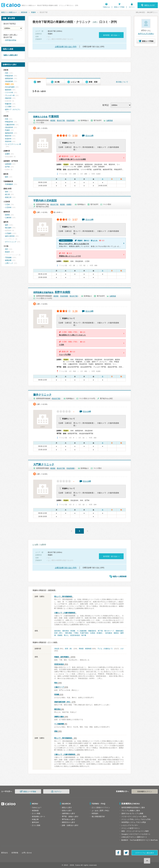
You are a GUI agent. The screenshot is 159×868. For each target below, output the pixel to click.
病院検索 (24, 12)
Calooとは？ (37, 807)
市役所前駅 (70, 120)
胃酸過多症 (92, 631)
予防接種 (8, 257)
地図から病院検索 (120, 576)
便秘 (56, 731)
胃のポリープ (109, 631)
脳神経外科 (9, 133)
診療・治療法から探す (70, 825)
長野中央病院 (52, 292)
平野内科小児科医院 (45, 201)
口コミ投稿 (36, 825)
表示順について (122, 82)
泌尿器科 (8, 164)
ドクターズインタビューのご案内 (134, 816)
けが (122, 649)
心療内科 (8, 218)
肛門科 (7, 167)
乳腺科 (7, 130)
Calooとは (106, 7)
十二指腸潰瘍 (82, 631)
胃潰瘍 (73, 631)
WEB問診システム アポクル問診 (134, 822)
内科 (7, 73)
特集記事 (35, 819)
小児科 (7, 205)
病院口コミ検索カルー (9, 12)
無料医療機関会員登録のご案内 (133, 807)
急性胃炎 (57, 631)
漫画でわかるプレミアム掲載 (132, 813)
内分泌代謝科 (10, 87)
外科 (7, 119)
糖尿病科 (8, 90)
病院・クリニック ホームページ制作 (135, 831)
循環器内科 (9, 78)
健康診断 (8, 260)
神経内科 (8, 98)
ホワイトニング (11, 242)
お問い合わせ (27, 853)
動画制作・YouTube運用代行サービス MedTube (140, 840)
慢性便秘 (69, 633)
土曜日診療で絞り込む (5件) (66, 47)
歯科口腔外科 (10, 236)
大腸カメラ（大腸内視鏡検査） (65, 613)
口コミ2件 (89, 220)
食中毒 (84, 635)
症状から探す (67, 811)
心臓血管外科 (10, 125)
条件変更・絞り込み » (111, 35)
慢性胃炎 (66, 631)
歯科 (7, 225)
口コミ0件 (87, 411)
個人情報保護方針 (98, 816)
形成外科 (8, 139)
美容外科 (8, 141)
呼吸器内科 (9, 76)
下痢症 (76, 633)
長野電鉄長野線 (11, 40)
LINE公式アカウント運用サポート (134, 837)
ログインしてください (146, 34)
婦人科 (7, 194)
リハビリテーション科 (13, 144)
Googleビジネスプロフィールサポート (136, 834)
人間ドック (9, 263)
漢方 (7, 249)
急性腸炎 (109, 633)
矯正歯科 (8, 228)
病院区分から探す (68, 822)
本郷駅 (69, 204)
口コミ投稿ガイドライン (101, 807)
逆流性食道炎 (75, 635)
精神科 (7, 215)
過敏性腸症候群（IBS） (63, 702)
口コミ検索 (36, 813)
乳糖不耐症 (84, 633)
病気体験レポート (39, 816)
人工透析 (8, 107)
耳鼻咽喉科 (9, 184)
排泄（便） (69, 649)
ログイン (132, 7)
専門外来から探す (68, 819)
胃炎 (56, 683)
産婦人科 (8, 197)
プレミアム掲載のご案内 (131, 811)
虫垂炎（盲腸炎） (97, 633)
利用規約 (95, 813)
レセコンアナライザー (130, 825)
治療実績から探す (68, 813)
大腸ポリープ (59, 687)
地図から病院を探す (11, 55)
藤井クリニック (42, 395)
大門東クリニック (44, 464)
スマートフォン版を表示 (145, 853)
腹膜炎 (116, 633)
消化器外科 (9, 127)
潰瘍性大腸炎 (59, 717)
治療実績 (110, 120)
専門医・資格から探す (70, 816)
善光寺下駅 (61, 120)
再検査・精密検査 (85, 649)
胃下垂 (100, 631)
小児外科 (8, 207)
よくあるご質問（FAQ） (101, 811)
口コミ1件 (89, 136)
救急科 (7, 252)
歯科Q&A (35, 822)
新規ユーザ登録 (119, 7)
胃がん (66, 635)
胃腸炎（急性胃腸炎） (62, 657)
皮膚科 (7, 154)
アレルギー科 (10, 95)
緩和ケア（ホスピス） (13, 109)
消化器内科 (9, 81)
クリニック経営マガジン (131, 828)
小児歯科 (8, 233)
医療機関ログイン (145, 792)
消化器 (57, 649)
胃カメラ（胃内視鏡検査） (64, 596)
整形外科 (8, 136)
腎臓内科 (8, 104)
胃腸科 (33, 12)
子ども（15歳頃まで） (106, 649)
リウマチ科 (9, 92)
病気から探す (67, 807)
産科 (7, 192)
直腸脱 (60, 635)
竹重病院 (46, 117)
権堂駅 (53, 120)
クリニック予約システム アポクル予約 (136, 819)
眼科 (7, 177)
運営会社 (4, 853)
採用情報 (15, 853)
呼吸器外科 (9, 122)
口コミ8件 (89, 311)
